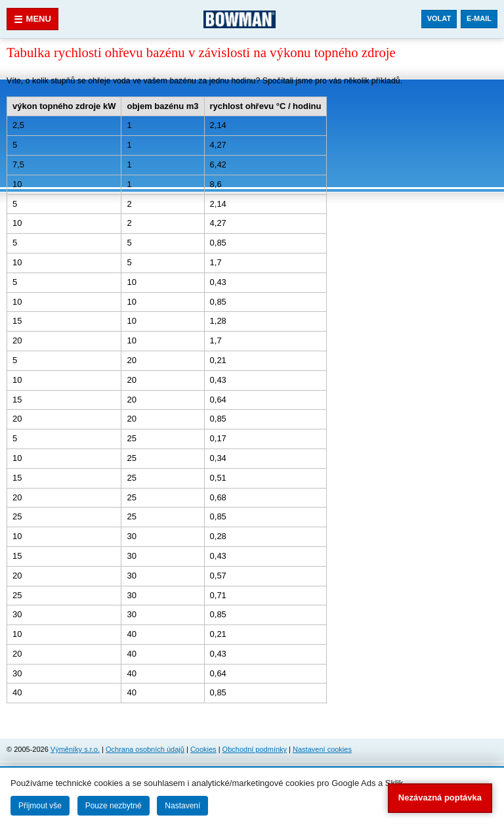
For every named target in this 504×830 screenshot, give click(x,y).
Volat (439, 18)
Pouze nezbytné (114, 806)
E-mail (479, 18)
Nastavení (182, 806)
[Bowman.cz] (240, 19)
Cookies (203, 749)
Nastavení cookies (322, 749)
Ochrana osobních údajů (145, 749)
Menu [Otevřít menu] (32, 19)
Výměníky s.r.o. (75, 749)
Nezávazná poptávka (440, 797)
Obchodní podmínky (255, 749)
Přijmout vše (40, 806)
